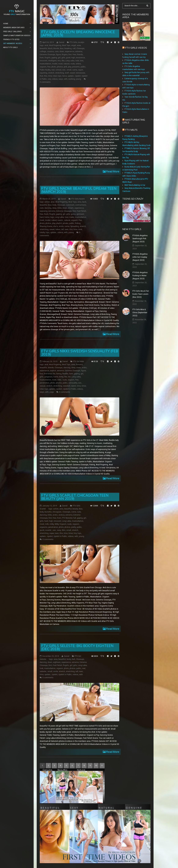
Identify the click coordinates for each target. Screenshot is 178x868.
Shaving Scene (46, 226)
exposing (44, 211)
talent (74, 386)
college (43, 52)
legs (52, 217)
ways (61, 79)
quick (42, 530)
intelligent (52, 61)
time (50, 76)
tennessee (80, 73)
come (74, 512)
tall (62, 229)
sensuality (73, 383)
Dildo (59, 208)
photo (54, 67)
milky (52, 524)
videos (55, 79)
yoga (52, 392)
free (74, 55)
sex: (64, 70)
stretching (60, 73)
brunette (48, 512)
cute (57, 52)
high (73, 58)
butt (74, 659)
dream (71, 208)
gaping (54, 58)
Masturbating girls (134, 121)
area (79, 45)
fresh (46, 214)
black (50, 48)
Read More (112, 171)
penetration (45, 383)
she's (56, 226)
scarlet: (48, 530)
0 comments (45, 82)
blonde (56, 48)
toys (59, 76)
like (63, 61)
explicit (53, 371)
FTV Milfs (131, 130)
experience (70, 52)
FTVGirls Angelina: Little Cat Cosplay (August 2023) (140, 257)
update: (71, 76)
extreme (79, 52)
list (69, 377)
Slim (64, 530)
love (82, 61)
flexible (65, 374)
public (83, 67)
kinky (61, 377)
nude (73, 64)
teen (67, 229)
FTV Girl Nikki (79, 361)
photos (60, 67)
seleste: (43, 671)
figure (58, 55)
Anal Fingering (55, 45)
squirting (44, 73)
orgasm (43, 67)
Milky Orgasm (61, 524)
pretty (74, 527)
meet (42, 220)
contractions (81, 205)
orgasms (44, 527)
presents (76, 67)
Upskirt (78, 76)
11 (102, 766)
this (46, 76)
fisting (59, 374)
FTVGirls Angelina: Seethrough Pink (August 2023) (140, 239)
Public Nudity (45, 70)
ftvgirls (48, 58)
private (66, 223)
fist (54, 374)
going (73, 214)
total (55, 76)
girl (59, 58)
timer (84, 386)
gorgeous (48, 377)
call (74, 48)
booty (69, 659)
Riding (78, 223)
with (66, 79)
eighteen (57, 662)
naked (54, 220)
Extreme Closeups (47, 55)
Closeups (80, 48)
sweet (72, 73)
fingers (65, 55)
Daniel (62, 42)
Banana (79, 365)
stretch (51, 73)
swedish (67, 386)
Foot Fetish (81, 211)
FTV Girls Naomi (78, 199)
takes (58, 229)
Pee (49, 67)
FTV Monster (67, 518)
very (49, 79)
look (77, 61)
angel (74, 45)
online (78, 64)
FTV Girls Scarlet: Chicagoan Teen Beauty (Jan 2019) (75, 497)
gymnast (80, 214)
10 (96, 766)
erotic (84, 368)
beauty (75, 509)
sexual (43, 386)
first (70, 55)
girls (63, 58)
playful (59, 223)
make (72, 217)
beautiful (43, 48)
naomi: (60, 220)
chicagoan (57, 512)
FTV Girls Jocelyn (77, 42)
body (54, 205)
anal (46, 45)
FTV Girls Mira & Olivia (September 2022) (140, 313)
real (53, 70)
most (60, 64)
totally (42, 232)
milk (47, 524)
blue (62, 48)
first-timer (48, 374)
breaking (68, 48)
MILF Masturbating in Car (135, 185)
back (84, 202)
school (58, 70)
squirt (81, 70)
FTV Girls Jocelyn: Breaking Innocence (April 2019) (78, 33)
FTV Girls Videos (136, 48)
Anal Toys (66, 45)
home (47, 217)
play (70, 67)
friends (80, 55)
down (62, 52)
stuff (67, 73)
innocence (80, 58)
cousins (50, 52)
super (52, 533)
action (47, 202)
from (42, 58)
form (71, 374)
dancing (48, 208)
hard (42, 217)
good (68, 58)
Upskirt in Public (70, 389)
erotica (62, 515)
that (41, 76)
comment (70, 205)
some (75, 70)
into (59, 61)
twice (65, 76)
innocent (44, 61)
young (78, 79)
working (72, 79)
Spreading (75, 226)
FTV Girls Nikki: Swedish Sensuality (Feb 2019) (80, 353)
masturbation (45, 64)
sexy (59, 530)
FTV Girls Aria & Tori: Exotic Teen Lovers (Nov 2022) (141, 294)
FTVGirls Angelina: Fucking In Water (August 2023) (140, 276)
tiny (75, 533)
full (75, 518)
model (55, 64)
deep (54, 208)
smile (61, 226)
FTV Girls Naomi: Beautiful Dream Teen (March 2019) (79, 190)
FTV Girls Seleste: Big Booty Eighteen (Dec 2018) (77, 647)
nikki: (59, 380)
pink (65, 67)
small (69, 70)
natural (67, 64)
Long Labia (70, 61)
